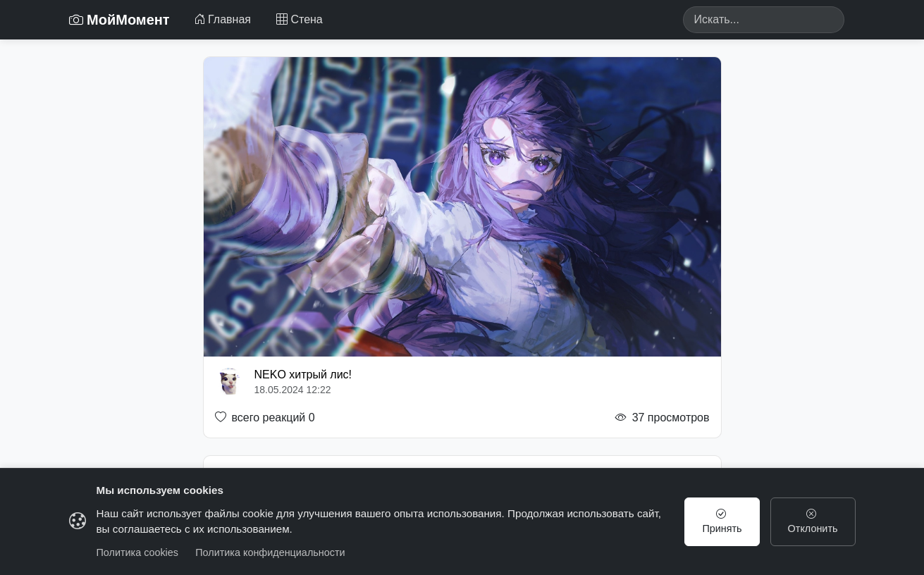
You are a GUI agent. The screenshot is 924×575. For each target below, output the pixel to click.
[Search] (764, 20)
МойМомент (119, 20)
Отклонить (813, 521)
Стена (300, 19)
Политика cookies (138, 552)
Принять (722, 521)
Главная (222, 19)
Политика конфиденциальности (270, 552)
